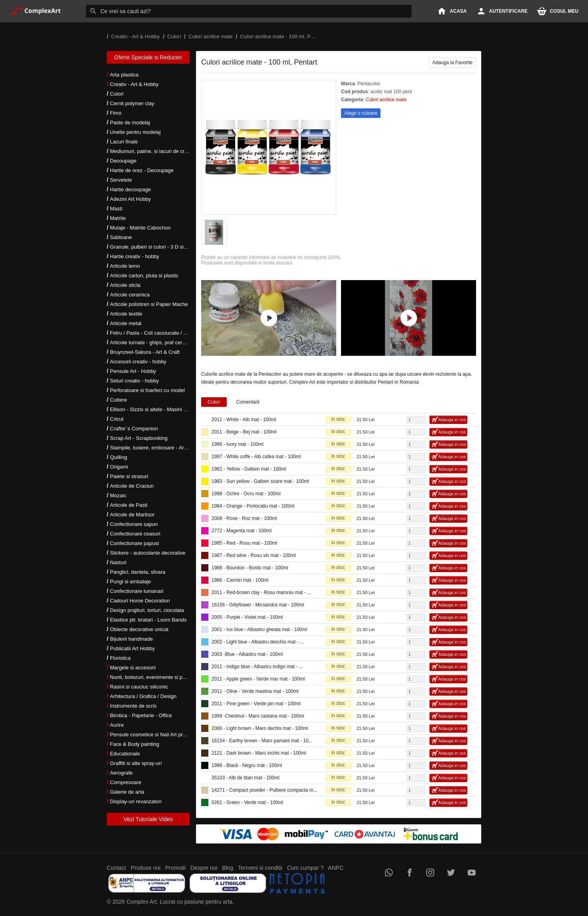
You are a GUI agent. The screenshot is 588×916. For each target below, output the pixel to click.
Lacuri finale (124, 142)
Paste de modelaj (130, 123)
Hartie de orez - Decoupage (142, 170)
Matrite (118, 218)
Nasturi (118, 562)
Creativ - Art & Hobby (134, 84)
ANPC (336, 868)
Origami (119, 467)
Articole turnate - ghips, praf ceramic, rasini (159, 342)
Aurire (117, 725)
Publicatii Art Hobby (132, 648)
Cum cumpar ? (305, 868)
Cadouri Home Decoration (140, 601)
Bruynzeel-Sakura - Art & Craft (145, 352)
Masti (116, 209)
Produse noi (146, 868)
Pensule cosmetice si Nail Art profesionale (158, 735)
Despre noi (204, 868)
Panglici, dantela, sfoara (138, 572)
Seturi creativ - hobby (134, 381)
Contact (116, 868)
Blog (228, 868)
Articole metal (126, 323)
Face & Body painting (135, 744)
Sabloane (121, 237)
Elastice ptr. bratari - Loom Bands (148, 620)
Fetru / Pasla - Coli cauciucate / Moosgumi (159, 333)
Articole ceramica (130, 295)
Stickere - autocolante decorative (148, 553)
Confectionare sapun (134, 524)
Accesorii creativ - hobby (138, 362)
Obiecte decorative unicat (139, 629)
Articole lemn (125, 266)
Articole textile (126, 314)
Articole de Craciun (132, 486)
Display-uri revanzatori (136, 801)
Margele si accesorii (133, 668)
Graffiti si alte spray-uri (136, 763)
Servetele (121, 180)
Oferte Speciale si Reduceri (148, 57)
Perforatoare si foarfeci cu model (147, 390)
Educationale (125, 754)
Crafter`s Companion (134, 429)
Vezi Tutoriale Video (148, 819)
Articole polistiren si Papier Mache (149, 304)
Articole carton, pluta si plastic (144, 276)
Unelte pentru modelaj (135, 132)
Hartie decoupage (130, 189)
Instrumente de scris (133, 706)
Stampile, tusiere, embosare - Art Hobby (156, 448)
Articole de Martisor (132, 515)
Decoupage (123, 161)
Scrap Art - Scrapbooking (139, 438)
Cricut (117, 419)
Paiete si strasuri (129, 476)
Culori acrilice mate (386, 100)
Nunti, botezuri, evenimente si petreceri (155, 677)
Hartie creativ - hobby (135, 256)
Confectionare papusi (134, 543)
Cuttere (119, 400)
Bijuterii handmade (131, 639)
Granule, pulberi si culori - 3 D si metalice (157, 247)
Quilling (119, 457)
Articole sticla (125, 285)
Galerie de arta (127, 792)
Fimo (116, 113)
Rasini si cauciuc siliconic (139, 687)
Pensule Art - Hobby (133, 371)
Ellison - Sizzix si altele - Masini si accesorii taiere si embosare (181, 409)
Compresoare (126, 782)
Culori (117, 94)
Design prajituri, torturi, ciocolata (147, 610)
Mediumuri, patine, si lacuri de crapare (154, 151)
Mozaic (118, 495)
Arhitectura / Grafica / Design (143, 696)
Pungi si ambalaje (130, 582)
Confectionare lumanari (137, 591)
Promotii (175, 868)
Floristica (120, 658)
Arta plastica (124, 75)
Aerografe (121, 773)
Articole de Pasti (129, 505)
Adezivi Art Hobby (130, 199)
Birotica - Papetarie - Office (141, 715)
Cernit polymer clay (132, 103)
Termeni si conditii (260, 868)
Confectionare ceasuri (135, 534)
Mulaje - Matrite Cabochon (140, 228)
